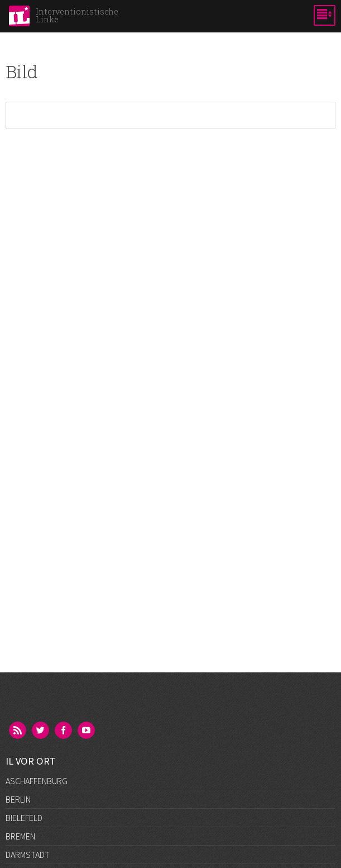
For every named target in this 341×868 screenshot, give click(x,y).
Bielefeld (24, 818)
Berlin (18, 799)
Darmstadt (28, 855)
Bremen (20, 836)
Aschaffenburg (37, 781)
